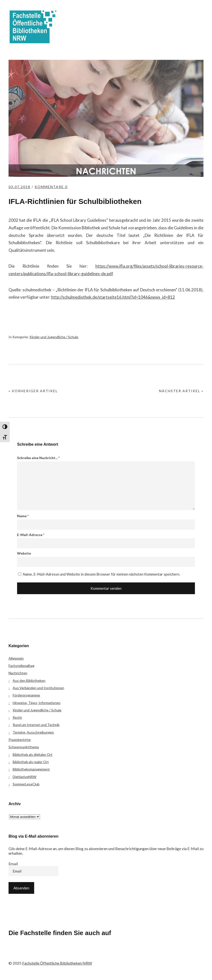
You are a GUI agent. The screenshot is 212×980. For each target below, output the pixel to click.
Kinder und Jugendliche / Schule (54, 337)
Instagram (40, 953)
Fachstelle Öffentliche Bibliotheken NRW (33, 27)
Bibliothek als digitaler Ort (33, 754)
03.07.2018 (20, 187)
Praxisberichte (20, 740)
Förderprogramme (26, 695)
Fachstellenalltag (21, 666)
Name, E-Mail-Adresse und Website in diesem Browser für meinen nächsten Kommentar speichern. (101, 574)
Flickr (28, 953)
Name (23, 516)
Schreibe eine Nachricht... (38, 458)
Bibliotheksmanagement (31, 769)
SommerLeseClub (26, 784)
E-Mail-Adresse (31, 535)
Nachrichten (18, 673)
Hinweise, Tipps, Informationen (37, 703)
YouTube (53, 953)
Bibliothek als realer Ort (31, 762)
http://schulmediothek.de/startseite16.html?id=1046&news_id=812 (113, 297)
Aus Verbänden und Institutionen (38, 688)
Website (24, 553)
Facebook (15, 953)
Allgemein (16, 658)
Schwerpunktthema (24, 747)
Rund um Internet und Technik (36, 725)
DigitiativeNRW (25, 777)
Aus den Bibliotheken (29, 680)
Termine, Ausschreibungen (33, 732)
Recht (17, 717)
